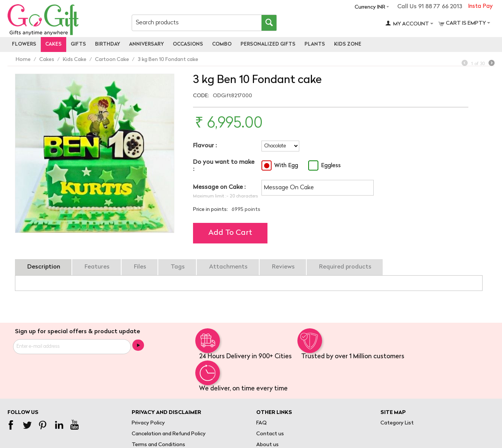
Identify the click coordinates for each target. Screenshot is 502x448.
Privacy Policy (148, 423)
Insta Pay (480, 7)
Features (97, 267)
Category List (397, 423)
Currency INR (370, 7)
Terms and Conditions (158, 445)
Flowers (24, 44)
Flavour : (205, 146)
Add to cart (230, 233)
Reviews (283, 267)
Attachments (228, 267)
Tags (178, 267)
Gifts (78, 44)
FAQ (261, 423)
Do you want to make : (224, 166)
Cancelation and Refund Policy (169, 434)
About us (267, 445)
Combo (222, 44)
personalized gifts (268, 44)
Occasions (188, 44)
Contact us (270, 434)
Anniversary (146, 44)
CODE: (201, 96)
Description (44, 267)
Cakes (53, 44)
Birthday (108, 44)
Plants (315, 44)
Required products (345, 267)
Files (140, 267)
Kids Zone (348, 44)
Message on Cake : (219, 187)
